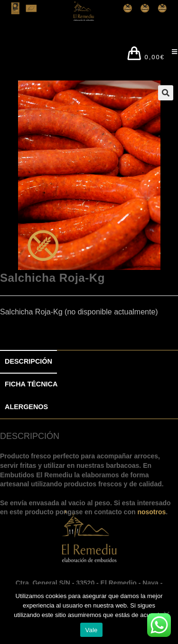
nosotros (151, 512)
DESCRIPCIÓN (28, 361)
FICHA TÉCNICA (31, 384)
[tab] (89, 362)
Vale (91, 630)
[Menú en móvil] (171, 55)
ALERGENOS (26, 407)
